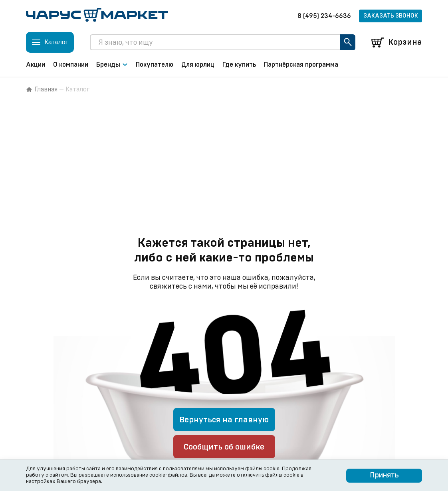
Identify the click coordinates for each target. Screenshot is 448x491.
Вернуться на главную (224, 420)
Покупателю (155, 65)
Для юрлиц (198, 65)
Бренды (112, 65)
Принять (384, 475)
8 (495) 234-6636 (324, 16)
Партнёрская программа (301, 65)
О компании (71, 65)
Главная (42, 89)
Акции (36, 65)
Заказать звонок (391, 16)
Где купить (239, 65)
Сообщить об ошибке (224, 447)
